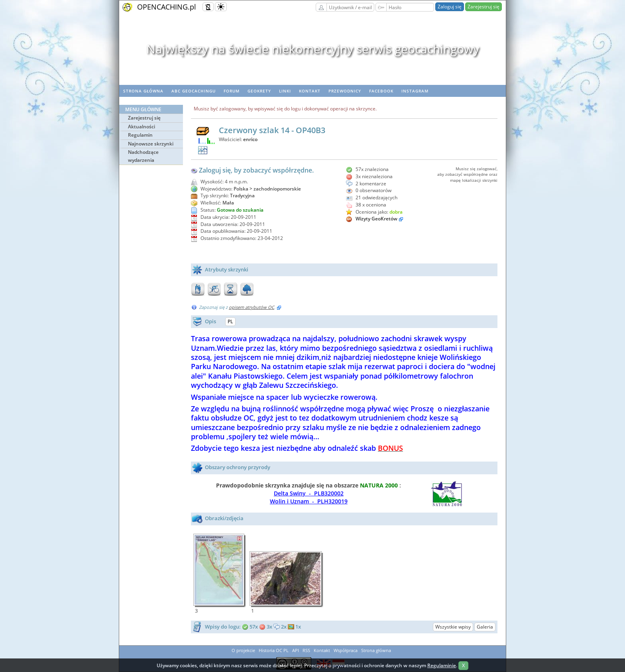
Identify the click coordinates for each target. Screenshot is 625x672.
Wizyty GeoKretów (376, 219)
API (296, 650)
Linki (285, 91)
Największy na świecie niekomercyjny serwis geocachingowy (313, 49)
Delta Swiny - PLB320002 (309, 493)
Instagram (415, 91)
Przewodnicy (345, 91)
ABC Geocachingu (194, 91)
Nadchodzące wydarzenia (143, 156)
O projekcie (243, 650)
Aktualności (142, 127)
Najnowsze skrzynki (151, 144)
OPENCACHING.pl (167, 7)
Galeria (485, 627)
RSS (306, 650)
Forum (232, 91)
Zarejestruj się (483, 7)
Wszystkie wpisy (453, 627)
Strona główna (143, 91)
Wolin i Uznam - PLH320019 (309, 501)
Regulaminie (442, 665)
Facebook (381, 91)
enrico (250, 139)
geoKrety (259, 91)
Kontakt (310, 91)
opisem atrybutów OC (252, 307)
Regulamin (140, 135)
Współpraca (346, 650)
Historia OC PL (274, 650)
